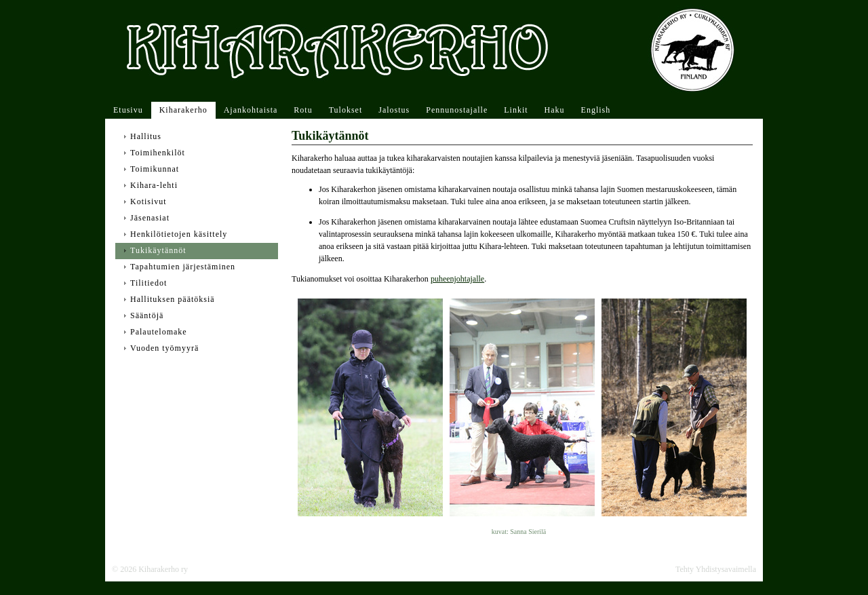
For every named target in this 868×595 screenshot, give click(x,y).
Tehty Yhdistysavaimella (716, 569)
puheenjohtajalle (457, 279)
